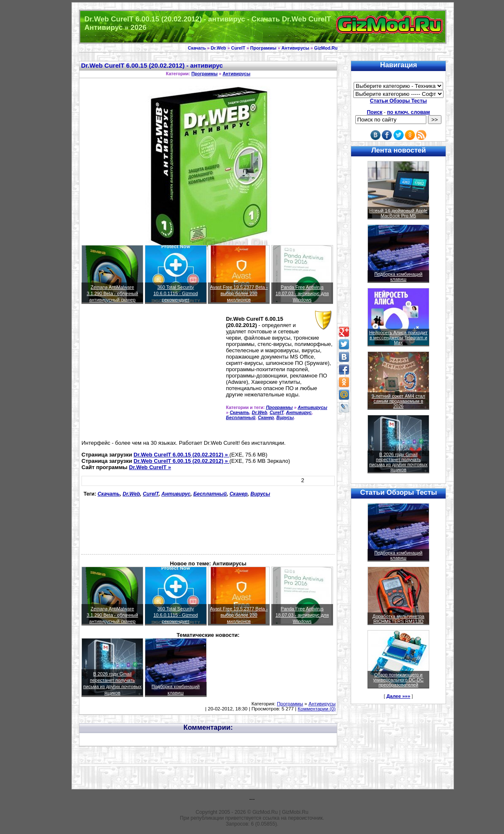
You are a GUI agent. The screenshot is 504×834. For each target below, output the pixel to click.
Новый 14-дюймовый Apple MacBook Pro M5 (398, 213)
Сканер (266, 417)
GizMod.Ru (326, 48)
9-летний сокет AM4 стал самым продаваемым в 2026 (399, 401)
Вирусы (285, 417)
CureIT (238, 48)
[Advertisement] (152, 375)
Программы (263, 48)
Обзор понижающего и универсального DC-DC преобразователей (398, 680)
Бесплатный (241, 417)
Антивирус (299, 412)
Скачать (197, 48)
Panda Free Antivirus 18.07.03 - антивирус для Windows (302, 293)
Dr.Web (219, 48)
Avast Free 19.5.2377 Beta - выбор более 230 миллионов (239, 293)
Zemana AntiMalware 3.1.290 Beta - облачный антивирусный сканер (112, 293)
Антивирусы (295, 48)
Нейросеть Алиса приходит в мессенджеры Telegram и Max (398, 338)
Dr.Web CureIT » (150, 467)
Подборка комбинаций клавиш (398, 277)
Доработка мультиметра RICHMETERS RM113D (398, 619)
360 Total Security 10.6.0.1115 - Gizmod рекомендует (176, 293)
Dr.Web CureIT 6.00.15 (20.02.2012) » (181, 455)
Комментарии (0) (317, 709)
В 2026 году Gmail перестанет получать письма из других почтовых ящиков (398, 462)
